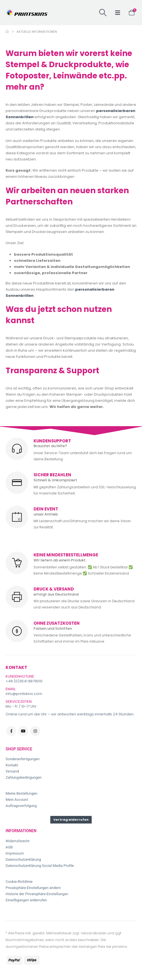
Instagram (35, 731)
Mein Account (17, 800)
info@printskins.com (24, 694)
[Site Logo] (27, 13)
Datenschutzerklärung (23, 859)
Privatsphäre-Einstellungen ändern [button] (33, 888)
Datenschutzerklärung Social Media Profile (40, 866)
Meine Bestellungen (22, 793)
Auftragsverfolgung (21, 806)
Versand (12, 771)
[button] (103, 13)
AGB (9, 847)
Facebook (11, 731)
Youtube (23, 731)
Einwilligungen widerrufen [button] (26, 900)
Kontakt (12, 765)
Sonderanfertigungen (23, 759)
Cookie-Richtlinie (19, 882)
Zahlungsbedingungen (23, 777)
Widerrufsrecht (18, 841)
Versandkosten (94, 933)
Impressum (15, 853)
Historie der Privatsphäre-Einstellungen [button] (37, 894)
